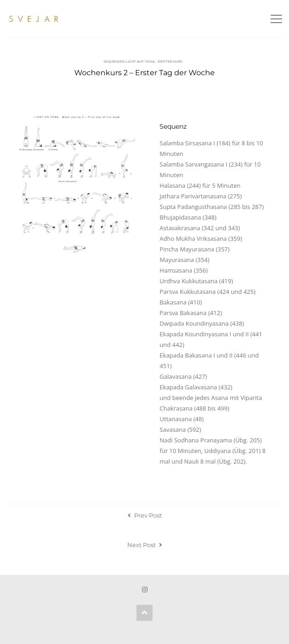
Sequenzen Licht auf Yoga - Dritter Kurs (143, 61)
